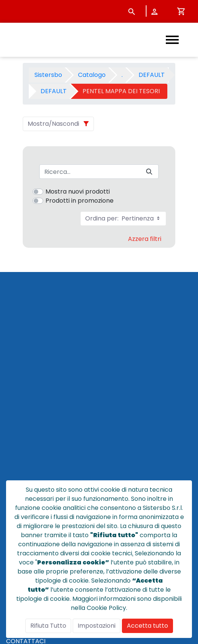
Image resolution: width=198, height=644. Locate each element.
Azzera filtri (145, 239)
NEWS (15, 449)
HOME (15, 422)
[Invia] (149, 172)
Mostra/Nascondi (53, 124)
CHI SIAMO (22, 440)
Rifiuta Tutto (48, 626)
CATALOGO (23, 431)
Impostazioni (97, 626)
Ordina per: (123, 218)
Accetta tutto (147, 626)
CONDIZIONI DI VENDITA (41, 467)
